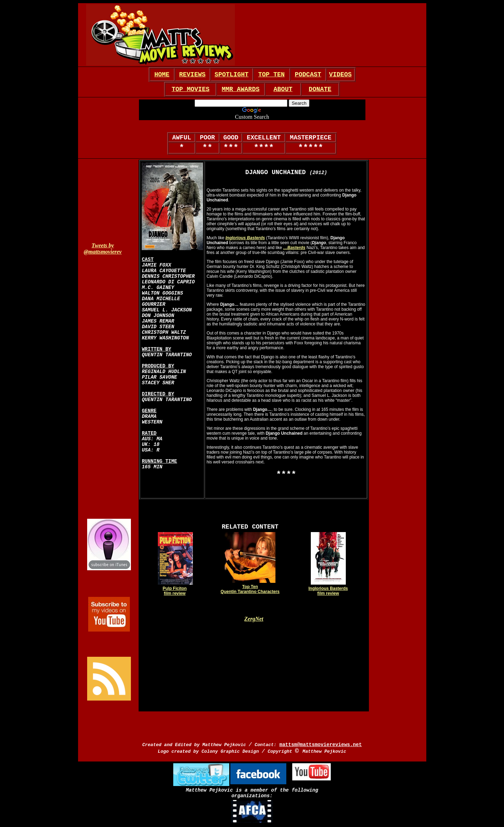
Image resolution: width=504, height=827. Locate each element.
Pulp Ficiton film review (175, 591)
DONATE (320, 89)
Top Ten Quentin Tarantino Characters (250, 589)
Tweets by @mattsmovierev (103, 249)
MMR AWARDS (240, 89)
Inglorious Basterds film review (328, 591)
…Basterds (294, 248)
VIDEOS (340, 75)
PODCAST (308, 75)
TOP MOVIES (190, 89)
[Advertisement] (332, 35)
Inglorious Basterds (245, 238)
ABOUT (283, 89)
